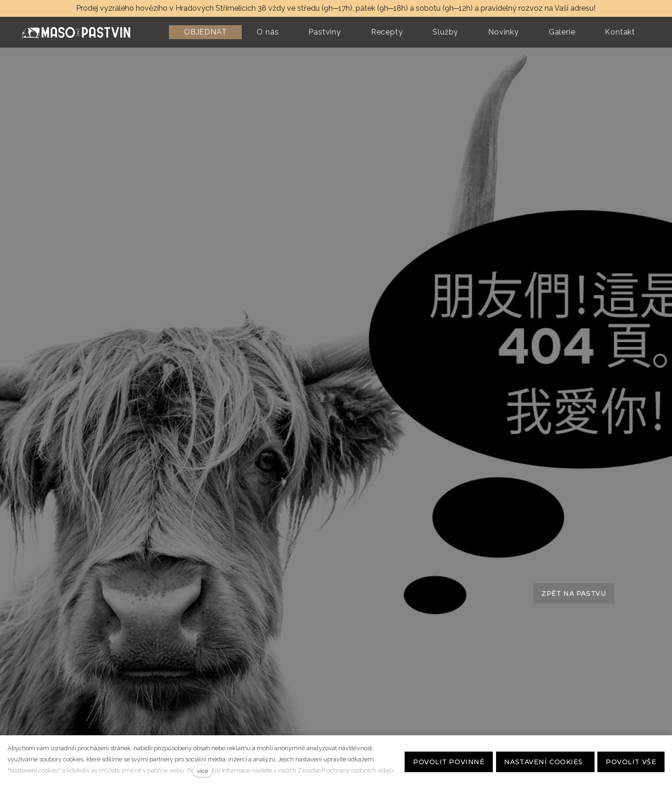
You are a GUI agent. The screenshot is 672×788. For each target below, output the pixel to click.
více (203, 771)
